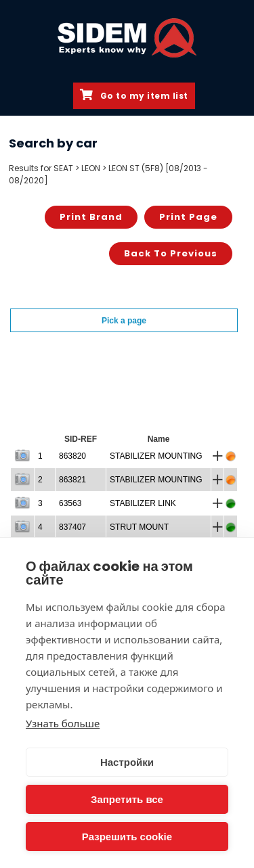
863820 (72, 456)
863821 (72, 480)
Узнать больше (63, 723)
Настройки (127, 762)
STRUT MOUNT (139, 527)
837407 (72, 527)
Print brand (91, 217)
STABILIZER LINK (143, 503)
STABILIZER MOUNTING (156, 456)
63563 (70, 503)
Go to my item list (134, 95)
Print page (188, 217)
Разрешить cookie (127, 837)
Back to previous (171, 253)
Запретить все (127, 799)
